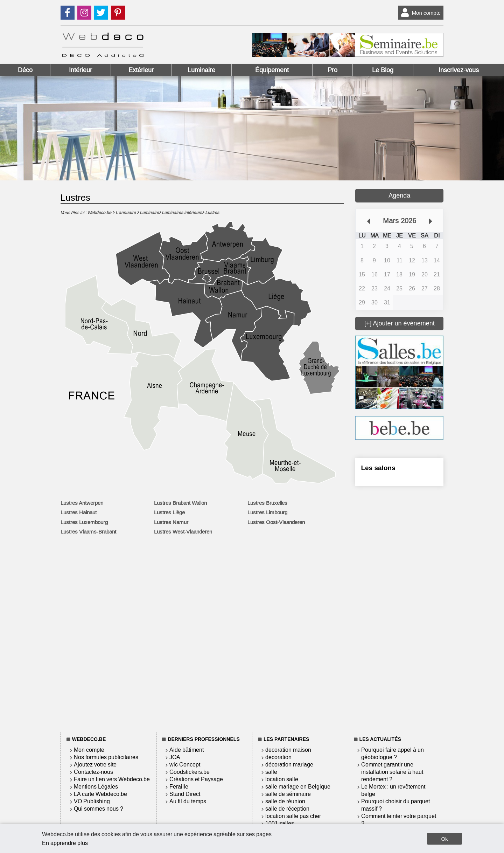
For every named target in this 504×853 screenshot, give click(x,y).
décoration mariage (289, 765)
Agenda (399, 195)
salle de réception (287, 809)
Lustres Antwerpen (82, 503)
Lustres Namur (171, 522)
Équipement (272, 70)
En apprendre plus (65, 843)
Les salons (378, 468)
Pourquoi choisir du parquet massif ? (395, 805)
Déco (25, 70)
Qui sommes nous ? (99, 809)
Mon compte (419, 13)
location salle (282, 779)
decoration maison (288, 750)
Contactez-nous (93, 772)
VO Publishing (92, 801)
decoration (278, 757)
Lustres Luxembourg (84, 522)
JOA (175, 757)
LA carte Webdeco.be (100, 794)
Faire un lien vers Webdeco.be (112, 779)
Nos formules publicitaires (106, 757)
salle (271, 772)
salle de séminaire (288, 794)
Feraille (179, 787)
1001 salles (280, 823)
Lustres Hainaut (79, 513)
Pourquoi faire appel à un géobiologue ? (393, 754)
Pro (332, 70)
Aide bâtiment (187, 750)
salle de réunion (285, 801)
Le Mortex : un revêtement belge (393, 790)
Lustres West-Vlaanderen (183, 532)
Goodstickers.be (190, 772)
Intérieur (80, 70)
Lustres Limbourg (267, 513)
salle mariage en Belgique (298, 787)
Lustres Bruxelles (267, 503)
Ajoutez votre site (95, 765)
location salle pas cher (293, 816)
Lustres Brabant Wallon (180, 503)
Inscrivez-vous (459, 70)
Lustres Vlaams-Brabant (88, 532)
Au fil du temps (188, 801)
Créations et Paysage (196, 779)
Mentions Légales (96, 787)
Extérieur (141, 70)
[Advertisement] (399, 608)
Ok (444, 839)
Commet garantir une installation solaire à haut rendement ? (392, 772)
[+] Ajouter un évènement (400, 323)
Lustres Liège (169, 513)
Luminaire (201, 70)
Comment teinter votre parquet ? (399, 820)
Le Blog (383, 70)
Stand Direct (185, 794)
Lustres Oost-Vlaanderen (276, 522)
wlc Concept (185, 765)
